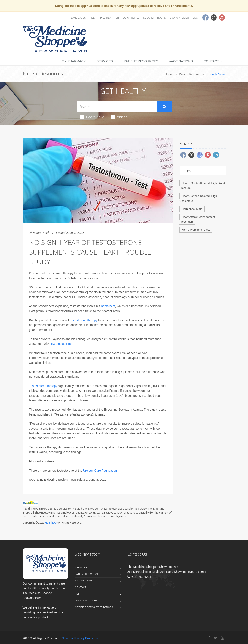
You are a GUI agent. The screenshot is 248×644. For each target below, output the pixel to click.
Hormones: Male (192, 209)
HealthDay (51, 523)
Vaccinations (181, 61)
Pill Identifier (109, 18)
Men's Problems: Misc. (196, 230)
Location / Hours (155, 18)
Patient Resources (141, 61)
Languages (78, 18)
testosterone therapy (84, 320)
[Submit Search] (164, 107)
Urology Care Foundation (100, 471)
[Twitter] (216, 638)
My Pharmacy (74, 61)
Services (105, 61)
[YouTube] (223, 638)
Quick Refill (131, 18)
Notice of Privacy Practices (94, 607)
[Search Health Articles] (117, 107)
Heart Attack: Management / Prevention (198, 219)
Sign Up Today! (179, 18)
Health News (92, 117)
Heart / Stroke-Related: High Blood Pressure (202, 186)
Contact (211, 61)
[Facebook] (209, 638)
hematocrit (108, 306)
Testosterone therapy (43, 386)
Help (93, 18)
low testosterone (61, 344)
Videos (119, 117)
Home (170, 74)
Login (196, 18)
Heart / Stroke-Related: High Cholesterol (198, 198)
